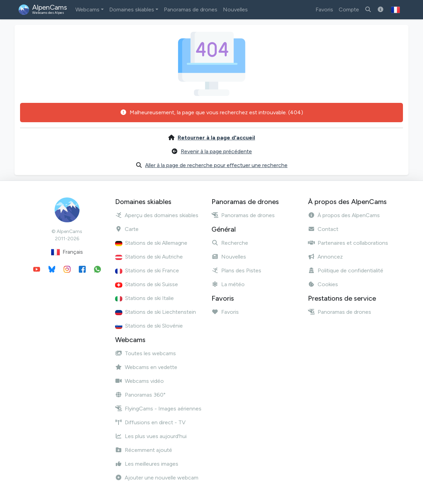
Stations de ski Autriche (149, 257)
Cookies (323, 284)
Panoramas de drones (191, 9)
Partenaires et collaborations (348, 243)
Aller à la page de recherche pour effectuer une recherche (216, 165)
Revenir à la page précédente (216, 151)
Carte (127, 229)
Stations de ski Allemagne (151, 243)
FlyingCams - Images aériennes (158, 409)
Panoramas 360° (140, 395)
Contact (323, 229)
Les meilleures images (147, 464)
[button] (396, 10)
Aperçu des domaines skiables (157, 215)
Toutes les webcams (145, 353)
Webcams (87, 9)
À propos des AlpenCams (344, 215)
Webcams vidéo (139, 381)
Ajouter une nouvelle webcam (157, 478)
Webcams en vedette (146, 367)
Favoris (324, 9)
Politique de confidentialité (346, 270)
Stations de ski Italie (144, 298)
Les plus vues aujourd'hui (151, 436)
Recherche (230, 243)
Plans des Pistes (236, 270)
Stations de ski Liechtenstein (156, 312)
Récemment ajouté (144, 450)
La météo (228, 284)
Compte (349, 9)
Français (67, 252)
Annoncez (325, 257)
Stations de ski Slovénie (149, 326)
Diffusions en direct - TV (150, 422)
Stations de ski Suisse (147, 284)
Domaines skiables (132, 9)
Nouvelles (235, 9)
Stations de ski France (147, 270)
